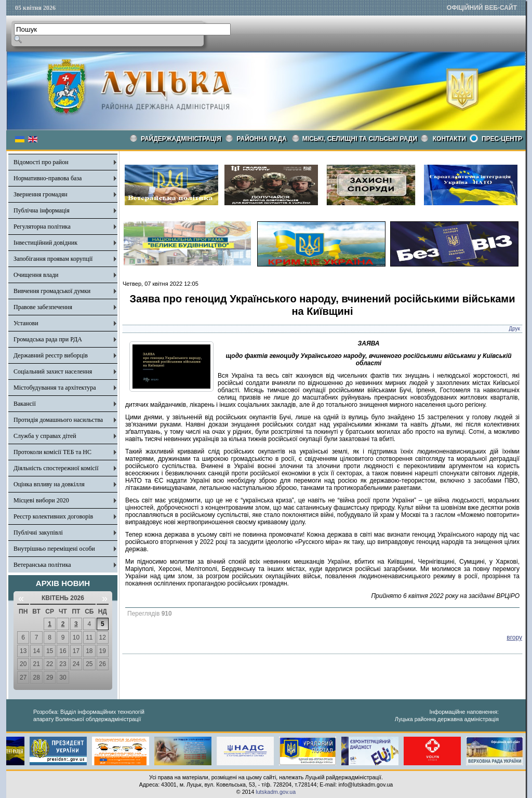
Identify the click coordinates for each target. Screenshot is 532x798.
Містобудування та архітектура (55, 388)
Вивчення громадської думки (52, 291)
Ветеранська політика (42, 565)
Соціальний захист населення (53, 371)
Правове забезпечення (43, 307)
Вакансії (25, 404)
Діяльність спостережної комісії (56, 468)
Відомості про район (41, 162)
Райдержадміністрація (181, 139)
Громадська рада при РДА (48, 339)
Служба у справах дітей (45, 436)
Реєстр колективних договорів (53, 516)
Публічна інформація (42, 210)
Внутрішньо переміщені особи (54, 549)
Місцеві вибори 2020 (41, 500)
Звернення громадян (41, 194)
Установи (26, 323)
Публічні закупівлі (38, 533)
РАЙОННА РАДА (262, 139)
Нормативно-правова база (48, 178)
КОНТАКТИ (449, 139)
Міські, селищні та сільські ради (360, 139)
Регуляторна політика (42, 227)
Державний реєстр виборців (51, 355)
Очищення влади (36, 275)
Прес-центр (502, 139)
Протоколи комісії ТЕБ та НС (52, 452)
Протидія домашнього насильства (58, 420)
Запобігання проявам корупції (53, 259)
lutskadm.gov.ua (276, 792)
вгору (514, 637)
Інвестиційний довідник (45, 243)
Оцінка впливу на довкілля (49, 484)
